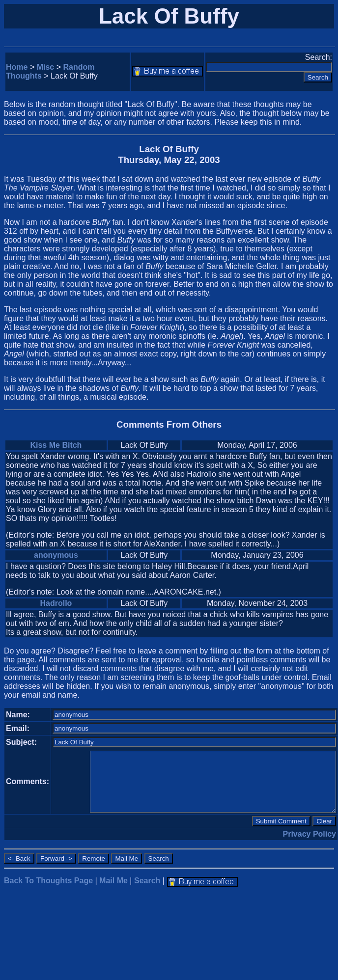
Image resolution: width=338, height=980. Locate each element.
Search (147, 881)
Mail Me (113, 881)
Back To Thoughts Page (48, 881)
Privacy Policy (310, 834)
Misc (46, 67)
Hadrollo (56, 603)
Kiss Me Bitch (56, 445)
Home (17, 67)
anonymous (56, 555)
